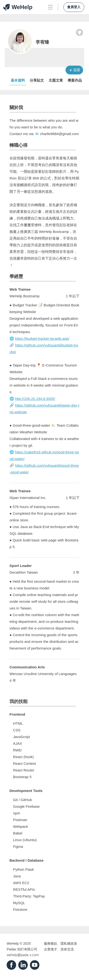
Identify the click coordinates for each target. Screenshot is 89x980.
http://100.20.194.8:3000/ (35, 399)
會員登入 (74, 7)
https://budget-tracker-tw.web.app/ (42, 338)
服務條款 (51, 943)
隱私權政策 (69, 943)
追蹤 (77, 70)
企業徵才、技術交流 (59, 949)
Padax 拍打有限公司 (22, 949)
